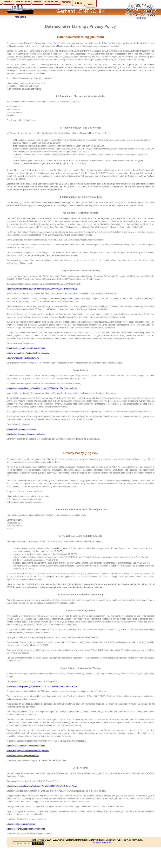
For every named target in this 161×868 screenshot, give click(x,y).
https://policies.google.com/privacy (21, 429)
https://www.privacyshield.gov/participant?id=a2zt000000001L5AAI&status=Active (42, 289)
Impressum (97, 842)
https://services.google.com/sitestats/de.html (26, 348)
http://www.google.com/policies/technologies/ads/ (28, 353)
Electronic (141, 18)
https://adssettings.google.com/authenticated (26, 434)
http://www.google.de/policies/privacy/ (23, 358)
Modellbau (20, 17)
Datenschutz (107, 842)
